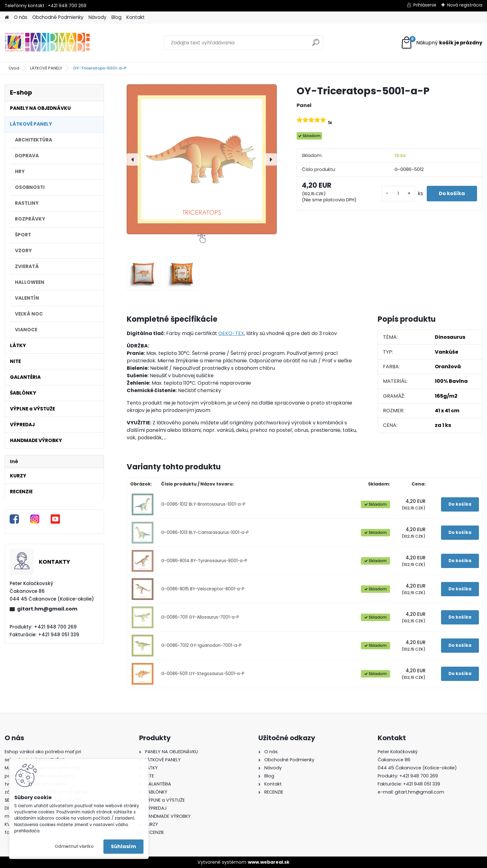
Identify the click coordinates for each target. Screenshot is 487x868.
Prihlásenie (425, 5)
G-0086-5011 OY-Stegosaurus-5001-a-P (203, 674)
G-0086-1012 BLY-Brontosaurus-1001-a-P (203, 504)
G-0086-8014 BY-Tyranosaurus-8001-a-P (204, 561)
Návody (98, 17)
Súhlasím (123, 846)
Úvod (14, 68)
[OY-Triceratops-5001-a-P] (202, 159)
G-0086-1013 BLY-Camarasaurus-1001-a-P (205, 532)
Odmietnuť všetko (74, 846)
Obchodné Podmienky (58, 17)
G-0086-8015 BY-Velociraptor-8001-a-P (203, 589)
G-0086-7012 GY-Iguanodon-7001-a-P (201, 645)
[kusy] (398, 194)
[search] (316, 45)
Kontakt (136, 17)
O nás (21, 17)
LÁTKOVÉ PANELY (46, 68)
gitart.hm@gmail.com (47, 609)
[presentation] (133, 159)
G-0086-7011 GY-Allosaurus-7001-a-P (200, 617)
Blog (116, 17)
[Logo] (47, 43)
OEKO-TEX (231, 333)
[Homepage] (7, 18)
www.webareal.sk (269, 862)
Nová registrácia (465, 5)
